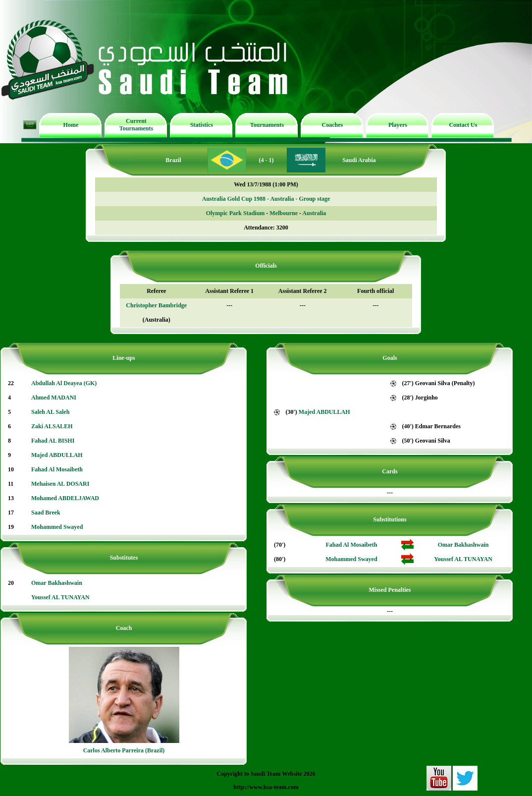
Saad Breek (46, 512)
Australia (314, 213)
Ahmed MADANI (54, 398)
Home (71, 125)
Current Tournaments (136, 125)
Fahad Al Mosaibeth (57, 469)
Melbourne (284, 213)
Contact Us (463, 125)
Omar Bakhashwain (57, 583)
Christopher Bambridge (156, 305)
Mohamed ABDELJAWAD (65, 498)
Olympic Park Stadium (236, 213)
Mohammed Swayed (57, 527)
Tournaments (267, 125)
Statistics (202, 125)
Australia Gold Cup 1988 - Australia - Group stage (266, 199)
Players (398, 125)
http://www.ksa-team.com (266, 787)
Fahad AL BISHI (53, 441)
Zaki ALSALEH (52, 426)
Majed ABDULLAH (57, 455)
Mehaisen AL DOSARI (60, 484)
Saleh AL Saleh (50, 412)
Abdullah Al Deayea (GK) (64, 383)
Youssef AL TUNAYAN (60, 597)
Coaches (333, 125)
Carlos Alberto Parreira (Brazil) (124, 750)
